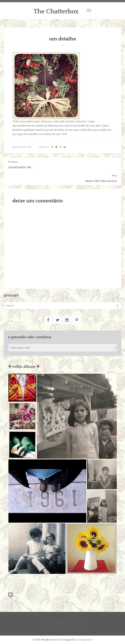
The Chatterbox (56, 11)
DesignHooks (85, 640)
